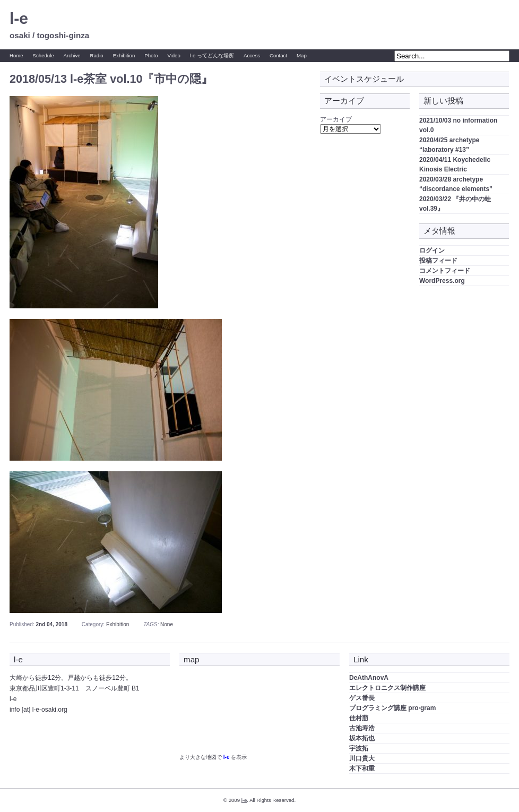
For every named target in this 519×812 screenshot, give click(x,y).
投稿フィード (438, 261)
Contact (278, 55)
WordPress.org (442, 281)
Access (252, 55)
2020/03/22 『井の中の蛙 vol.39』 (455, 204)
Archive (72, 55)
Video (174, 55)
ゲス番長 (362, 698)
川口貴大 (362, 758)
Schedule (44, 55)
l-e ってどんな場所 (212, 55)
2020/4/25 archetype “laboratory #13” (449, 145)
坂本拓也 (362, 738)
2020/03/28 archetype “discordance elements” (456, 184)
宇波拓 (359, 748)
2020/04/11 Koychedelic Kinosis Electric (455, 165)
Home (16, 55)
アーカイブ (336, 119)
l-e (19, 18)
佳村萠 (359, 718)
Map (302, 55)
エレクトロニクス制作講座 (387, 688)
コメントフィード (445, 271)
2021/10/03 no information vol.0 (458, 125)
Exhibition (124, 55)
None (167, 624)
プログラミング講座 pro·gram (392, 708)
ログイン (432, 250)
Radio (97, 55)
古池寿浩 (362, 728)
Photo (151, 55)
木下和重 (362, 768)
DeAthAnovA (369, 678)
